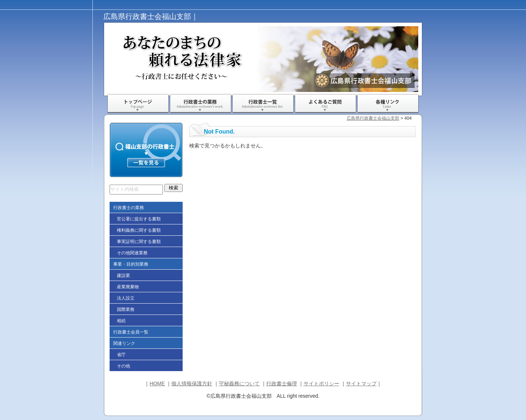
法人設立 (126, 298)
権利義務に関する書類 (139, 230)
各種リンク (388, 104)
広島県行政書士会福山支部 (373, 118)
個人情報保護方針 (192, 384)
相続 (121, 321)
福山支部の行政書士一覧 (146, 150)
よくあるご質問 (325, 104)
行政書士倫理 (282, 384)
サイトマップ (361, 384)
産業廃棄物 (128, 287)
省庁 (121, 355)
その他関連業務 (132, 253)
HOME (157, 384)
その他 (123, 366)
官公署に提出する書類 (139, 219)
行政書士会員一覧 (131, 332)
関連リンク (124, 343)
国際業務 (126, 309)
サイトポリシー (321, 384)
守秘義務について (239, 384)
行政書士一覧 (263, 104)
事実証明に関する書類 (139, 242)
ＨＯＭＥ (138, 104)
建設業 (123, 275)
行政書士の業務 (201, 104)
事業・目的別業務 (131, 264)
